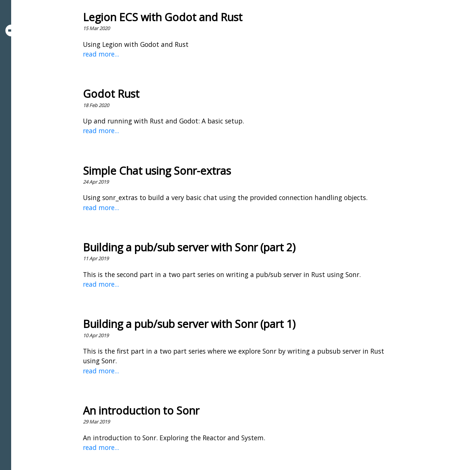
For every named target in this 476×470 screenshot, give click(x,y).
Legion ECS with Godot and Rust (163, 17)
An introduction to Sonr (141, 410)
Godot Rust (111, 94)
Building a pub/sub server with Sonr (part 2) (189, 247)
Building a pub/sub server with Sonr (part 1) (189, 324)
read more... (101, 54)
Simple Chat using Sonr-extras (157, 170)
